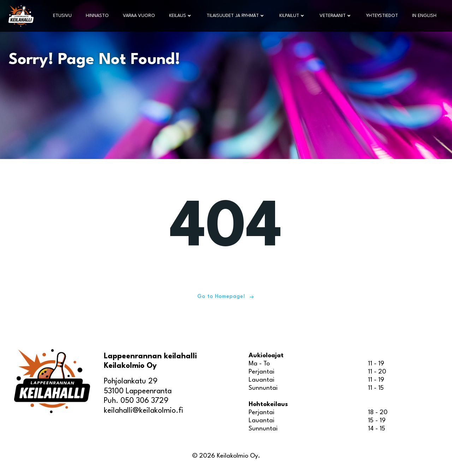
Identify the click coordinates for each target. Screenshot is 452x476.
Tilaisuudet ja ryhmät (236, 16)
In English (424, 16)
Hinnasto (97, 16)
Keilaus (181, 16)
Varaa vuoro (139, 16)
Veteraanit (336, 16)
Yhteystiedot (382, 16)
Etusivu (62, 16)
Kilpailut (292, 16)
